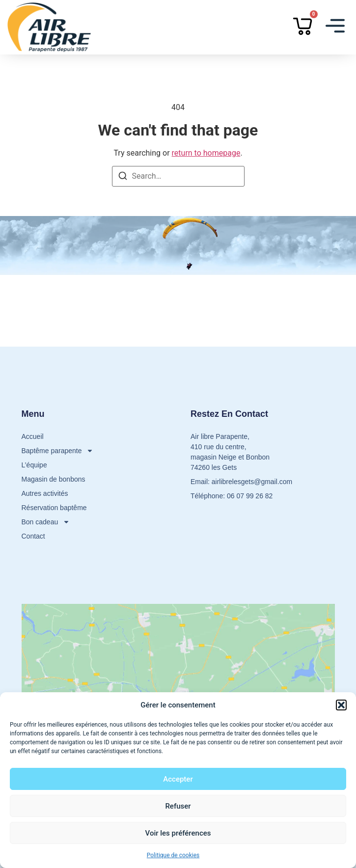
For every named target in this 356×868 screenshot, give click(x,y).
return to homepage (206, 153)
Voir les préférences (178, 833)
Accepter (178, 779)
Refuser (178, 806)
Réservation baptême (54, 508)
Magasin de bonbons (54, 479)
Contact (33, 536)
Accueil (33, 436)
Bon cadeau (46, 522)
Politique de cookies (173, 855)
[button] (341, 705)
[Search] (123, 177)
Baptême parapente (58, 451)
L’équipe (34, 465)
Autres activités (45, 493)
